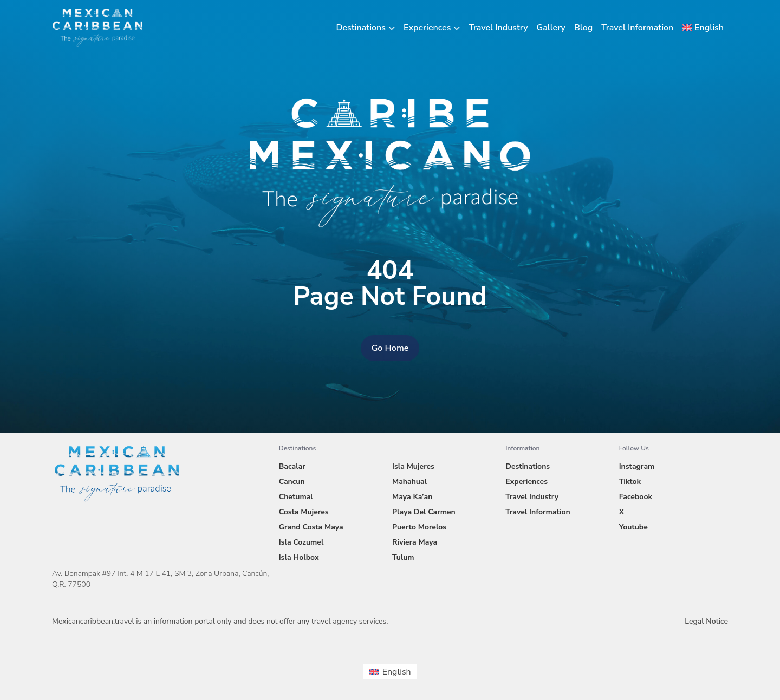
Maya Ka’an (412, 497)
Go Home (390, 348)
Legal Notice (706, 621)
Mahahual (409, 482)
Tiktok (630, 482)
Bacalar (292, 466)
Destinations (361, 28)
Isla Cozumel (301, 542)
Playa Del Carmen (424, 512)
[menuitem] (703, 28)
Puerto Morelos (419, 527)
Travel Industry (498, 28)
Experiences (427, 28)
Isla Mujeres (413, 466)
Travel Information (637, 28)
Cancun (292, 482)
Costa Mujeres (304, 512)
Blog (583, 28)
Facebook (636, 497)
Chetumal (296, 497)
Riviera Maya (415, 542)
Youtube (633, 527)
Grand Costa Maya (311, 527)
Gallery (551, 28)
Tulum (403, 557)
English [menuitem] (397, 672)
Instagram (637, 466)
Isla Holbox (299, 557)
